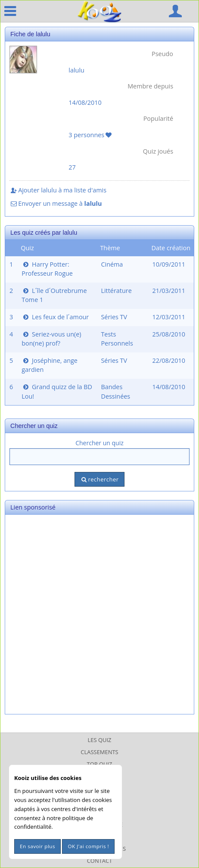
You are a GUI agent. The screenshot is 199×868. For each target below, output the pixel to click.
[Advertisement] (99, 614)
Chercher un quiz (99, 443)
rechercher (99, 479)
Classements (99, 752)
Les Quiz (100, 740)
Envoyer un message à (56, 203)
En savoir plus (37, 846)
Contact (100, 861)
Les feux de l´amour (55, 317)
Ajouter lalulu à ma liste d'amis (58, 190)
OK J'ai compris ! (88, 846)
